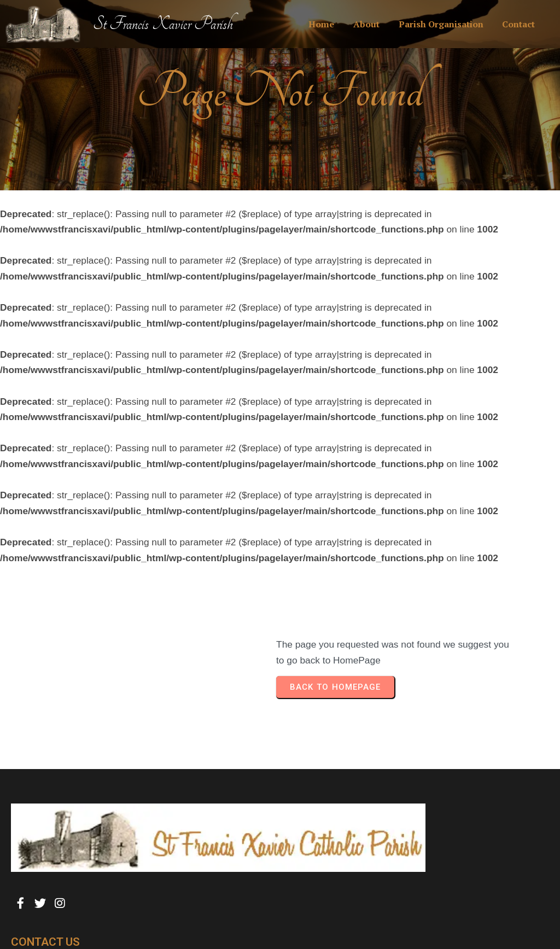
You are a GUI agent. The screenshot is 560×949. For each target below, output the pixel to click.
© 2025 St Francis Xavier (60, 919)
